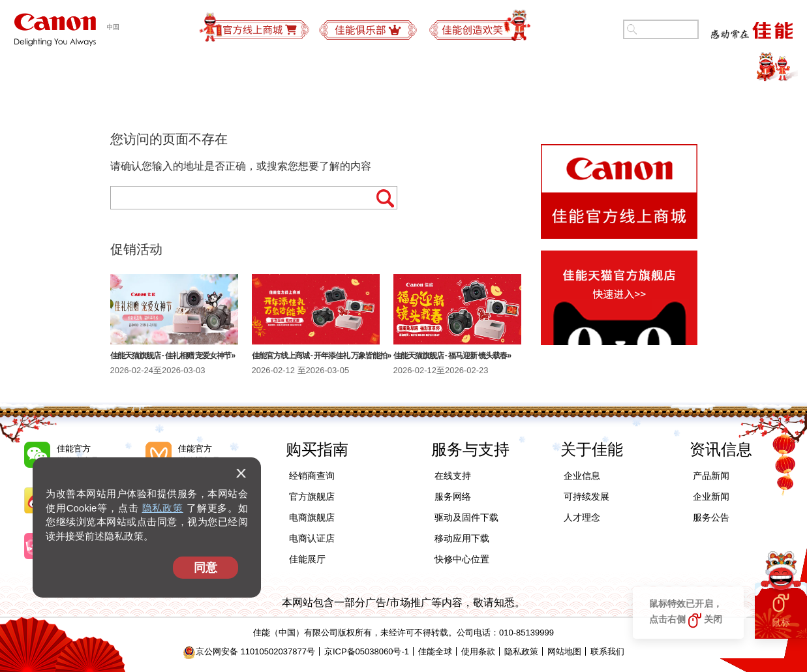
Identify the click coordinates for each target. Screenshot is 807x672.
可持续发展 (560, 69)
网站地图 (564, 651)
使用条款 (478, 651)
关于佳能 (648, 69)
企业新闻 (711, 496)
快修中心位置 (462, 559)
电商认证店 (312, 538)
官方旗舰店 (312, 496)
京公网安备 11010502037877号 (249, 651)
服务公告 (711, 517)
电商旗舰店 (312, 517)
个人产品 (75, 69)
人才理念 (582, 517)
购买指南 (378, 69)
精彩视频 (732, 69)
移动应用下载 (462, 538)
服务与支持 (466, 69)
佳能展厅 (307, 559)
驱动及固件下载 (466, 517)
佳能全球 (435, 651)
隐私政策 (163, 508)
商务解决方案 (284, 69)
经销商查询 (312, 476)
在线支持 (453, 476)
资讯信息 (721, 449)
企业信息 (582, 476)
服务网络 (453, 496)
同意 (206, 568)
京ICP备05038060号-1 (367, 651)
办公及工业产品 (174, 69)
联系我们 (607, 651)
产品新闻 (711, 476)
